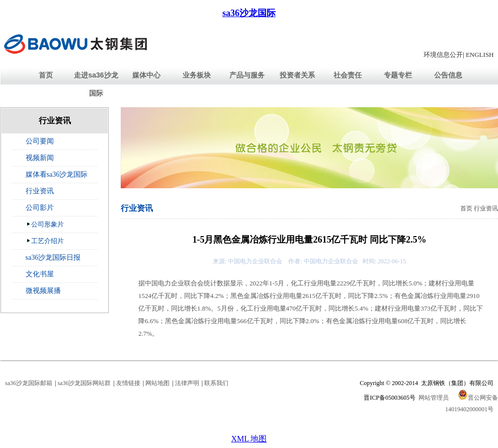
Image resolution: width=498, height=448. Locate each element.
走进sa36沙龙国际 (96, 84)
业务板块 (197, 75)
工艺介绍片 (45, 241)
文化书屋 (40, 274)
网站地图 (157, 383)
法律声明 (187, 383)
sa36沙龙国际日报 (53, 257)
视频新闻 (40, 158)
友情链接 (128, 383)
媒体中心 (146, 75)
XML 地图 (249, 439)
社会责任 (348, 75)
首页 (46, 75)
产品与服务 (247, 75)
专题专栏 (398, 75)
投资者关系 (297, 75)
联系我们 (216, 383)
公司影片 (40, 208)
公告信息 (448, 75)
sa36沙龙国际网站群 (84, 383)
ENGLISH (480, 55)
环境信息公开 (443, 55)
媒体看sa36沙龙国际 (57, 174)
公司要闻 (40, 141)
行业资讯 (40, 191)
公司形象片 (45, 224)
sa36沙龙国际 (249, 13)
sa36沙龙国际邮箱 (29, 383)
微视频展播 (43, 291)
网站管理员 (434, 398)
